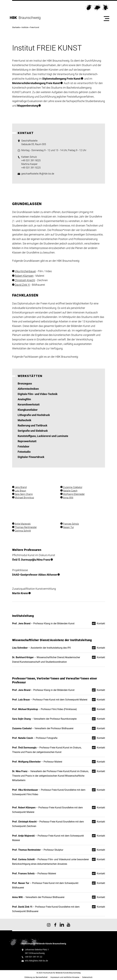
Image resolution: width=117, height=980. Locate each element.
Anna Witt (68, 498)
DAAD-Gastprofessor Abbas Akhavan (35, 575)
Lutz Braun (20, 491)
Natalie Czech (70, 491)
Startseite (16, 27)
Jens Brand (21, 487)
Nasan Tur (68, 527)
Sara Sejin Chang (24, 494)
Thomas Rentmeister (26, 527)
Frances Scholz (71, 524)
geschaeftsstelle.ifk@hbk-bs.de (38, 174)
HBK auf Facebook (55, 925)
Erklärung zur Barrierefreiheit (36, 977)
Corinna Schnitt (23, 531)
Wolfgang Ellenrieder (74, 494)
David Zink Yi (22, 285)
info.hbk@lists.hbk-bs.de (36, 961)
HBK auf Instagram (49, 925)
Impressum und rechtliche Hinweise (65, 977)
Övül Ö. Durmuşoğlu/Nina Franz (31, 560)
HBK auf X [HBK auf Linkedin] (62, 925)
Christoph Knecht (25, 280)
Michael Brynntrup (24, 498)
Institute (25, 27)
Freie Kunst (35, 27)
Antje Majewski (23, 524)
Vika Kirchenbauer (25, 271)
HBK (14, 18)
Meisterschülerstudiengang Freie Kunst (36, 83)
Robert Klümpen (24, 276)
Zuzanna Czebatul (73, 487)
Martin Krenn (20, 593)
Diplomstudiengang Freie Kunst (61, 79)
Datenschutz (87, 977)
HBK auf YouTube (68, 925)
